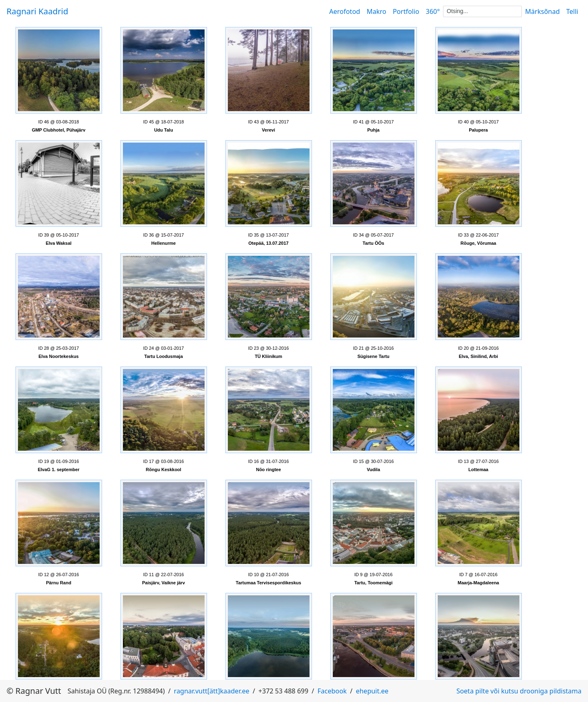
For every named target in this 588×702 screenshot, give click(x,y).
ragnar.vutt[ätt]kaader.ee (212, 691)
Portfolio (406, 11)
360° (433, 11)
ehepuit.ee (372, 691)
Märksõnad (542, 11)
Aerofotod (345, 11)
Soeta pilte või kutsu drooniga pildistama (519, 691)
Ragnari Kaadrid (37, 11)
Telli (572, 11)
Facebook (332, 691)
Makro (376, 11)
